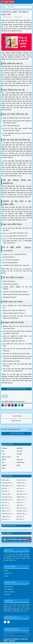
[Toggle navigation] (31, 2)
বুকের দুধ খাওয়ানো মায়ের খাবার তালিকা (16, 389)
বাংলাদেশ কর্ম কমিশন (9, 592)
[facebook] (17, 2)
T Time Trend (8, 554)
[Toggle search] (28, 2)
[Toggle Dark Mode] (26, 2)
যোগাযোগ (6, 576)
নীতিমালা (6, 571)
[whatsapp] (20, 2)
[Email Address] (15, 634)
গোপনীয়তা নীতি (8, 574)
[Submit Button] (27, 634)
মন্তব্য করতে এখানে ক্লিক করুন (16, 433)
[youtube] (22, 2)
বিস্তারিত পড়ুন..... (13, 560)
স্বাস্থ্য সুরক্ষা (5, 396)
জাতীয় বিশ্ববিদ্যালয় (8, 589)
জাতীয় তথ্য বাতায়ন (8, 587)
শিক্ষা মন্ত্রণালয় (7, 595)
